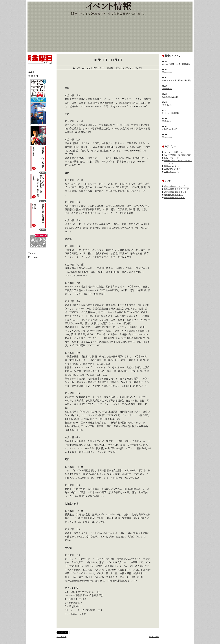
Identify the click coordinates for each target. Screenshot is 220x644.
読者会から (167, 72)
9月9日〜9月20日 (170, 129)
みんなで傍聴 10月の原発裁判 (176, 64)
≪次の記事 (61, 637)
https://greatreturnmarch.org (79, 581)
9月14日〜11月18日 (171, 113)
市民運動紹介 (170, 169)
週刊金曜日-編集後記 (173, 195)
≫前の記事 (154, 637)
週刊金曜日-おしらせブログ (176, 186)
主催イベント (170, 172)
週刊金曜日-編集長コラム (175, 192)
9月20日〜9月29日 (170, 97)
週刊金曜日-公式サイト (174, 198)
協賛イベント (170, 158)
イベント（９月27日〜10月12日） (177, 80)
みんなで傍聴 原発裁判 (175, 155)
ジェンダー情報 (171, 152)
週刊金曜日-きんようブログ (176, 189)
